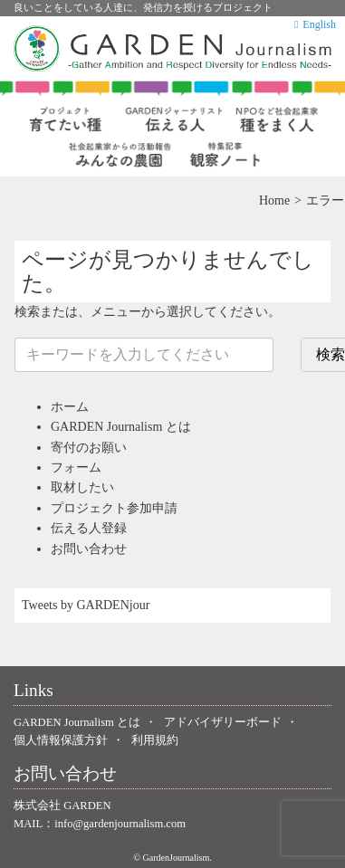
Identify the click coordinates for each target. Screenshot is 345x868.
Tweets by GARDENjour (86, 605)
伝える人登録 (89, 528)
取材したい (82, 487)
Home (274, 200)
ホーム (70, 407)
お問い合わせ (89, 549)
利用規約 (155, 740)
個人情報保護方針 (61, 740)
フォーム (76, 467)
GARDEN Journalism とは (121, 427)
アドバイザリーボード (223, 722)
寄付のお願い (89, 448)
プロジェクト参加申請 (114, 508)
